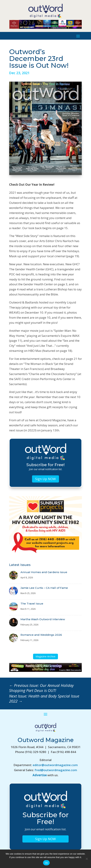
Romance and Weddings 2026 (41, 635)
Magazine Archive (45, 656)
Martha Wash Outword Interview (43, 619)
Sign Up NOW (45, 479)
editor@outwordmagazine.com (55, 765)
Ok (46, 863)
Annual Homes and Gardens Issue (44, 572)
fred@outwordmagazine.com (56, 770)
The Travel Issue (32, 604)
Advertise (40, 775)
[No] (87, 859)
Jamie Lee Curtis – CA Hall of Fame (44, 588)
